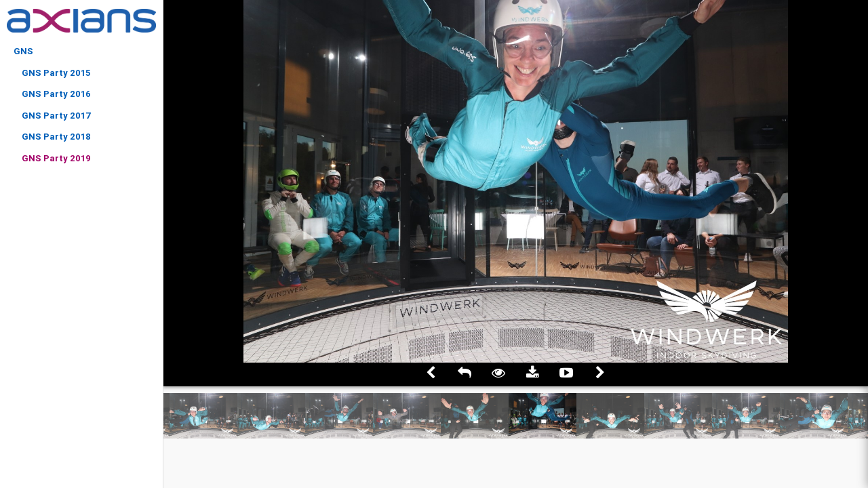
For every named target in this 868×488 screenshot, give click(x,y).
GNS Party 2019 (56, 158)
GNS (23, 51)
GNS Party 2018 (56, 137)
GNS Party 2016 (56, 94)
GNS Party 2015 (56, 73)
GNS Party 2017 (57, 116)
